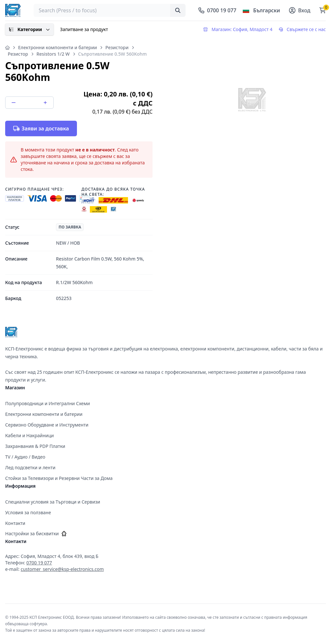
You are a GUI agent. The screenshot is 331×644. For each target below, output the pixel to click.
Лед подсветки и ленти (30, 467)
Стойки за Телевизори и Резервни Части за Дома (59, 478)
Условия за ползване (28, 512)
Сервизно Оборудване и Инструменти (47, 425)
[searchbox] (110, 10)
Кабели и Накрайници (30, 435)
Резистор (18, 54)
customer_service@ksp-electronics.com (62, 569)
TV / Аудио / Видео (25, 457)
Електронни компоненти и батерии (58, 47)
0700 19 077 (39, 563)
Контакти (15, 523)
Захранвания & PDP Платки (35, 446)
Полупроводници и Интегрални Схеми (48, 403)
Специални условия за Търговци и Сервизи (53, 502)
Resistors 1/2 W (53, 54)
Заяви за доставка (41, 128)
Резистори (117, 47)
